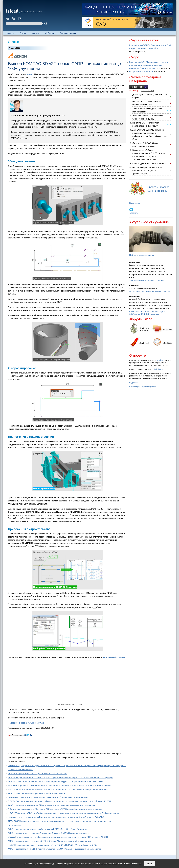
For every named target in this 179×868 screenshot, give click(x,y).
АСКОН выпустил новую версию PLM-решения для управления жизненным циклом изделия (51, 805)
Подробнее (134, 383)
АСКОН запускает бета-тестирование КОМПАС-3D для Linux (36, 793)
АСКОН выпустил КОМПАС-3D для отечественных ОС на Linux (38, 774)
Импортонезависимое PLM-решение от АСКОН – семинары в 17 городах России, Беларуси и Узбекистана (58, 789)
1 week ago (155, 314)
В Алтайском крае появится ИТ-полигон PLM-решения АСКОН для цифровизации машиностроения (55, 809)
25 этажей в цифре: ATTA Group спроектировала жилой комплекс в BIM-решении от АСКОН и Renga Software (60, 785)
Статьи (23, 33)
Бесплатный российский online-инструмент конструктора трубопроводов (147, 171)
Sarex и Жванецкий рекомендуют (142, 280)
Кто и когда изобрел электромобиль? (150, 163)
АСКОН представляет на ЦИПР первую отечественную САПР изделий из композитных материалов (55, 849)
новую (30, 74)
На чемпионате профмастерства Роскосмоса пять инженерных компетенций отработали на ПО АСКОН (57, 817)
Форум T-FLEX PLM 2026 (141, 71)
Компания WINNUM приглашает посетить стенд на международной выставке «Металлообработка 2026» (149, 65)
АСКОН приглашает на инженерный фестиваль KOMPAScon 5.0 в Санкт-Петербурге (48, 829)
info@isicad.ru (158, 369)
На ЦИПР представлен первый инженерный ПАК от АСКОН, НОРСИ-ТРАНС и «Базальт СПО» (53, 845)
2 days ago (160, 280)
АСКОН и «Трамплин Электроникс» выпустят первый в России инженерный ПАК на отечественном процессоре (60, 778)
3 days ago (166, 291)
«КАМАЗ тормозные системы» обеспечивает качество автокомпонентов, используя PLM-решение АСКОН (58, 837)
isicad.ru (160, 360)
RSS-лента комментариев (142, 255)
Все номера (135, 203)
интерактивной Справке (114, 657)
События (49, 33)
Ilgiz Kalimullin (134, 285)
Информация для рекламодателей (143, 387)
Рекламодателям (68, 33)
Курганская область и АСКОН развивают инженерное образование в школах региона (48, 797)
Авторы (36, 33)
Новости (10, 33)
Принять (150, 864)
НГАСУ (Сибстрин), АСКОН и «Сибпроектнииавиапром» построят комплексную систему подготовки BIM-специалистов (64, 813)
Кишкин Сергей (135, 262)
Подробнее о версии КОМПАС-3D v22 (26, 723)
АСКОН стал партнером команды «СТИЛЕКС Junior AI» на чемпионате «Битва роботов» (49, 841)
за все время (148, 91)
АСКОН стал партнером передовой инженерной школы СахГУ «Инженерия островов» (49, 833)
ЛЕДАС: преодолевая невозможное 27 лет (145, 291)
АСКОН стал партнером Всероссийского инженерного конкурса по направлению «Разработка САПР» (56, 782)
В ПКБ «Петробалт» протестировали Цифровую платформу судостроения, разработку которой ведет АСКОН (59, 801)
